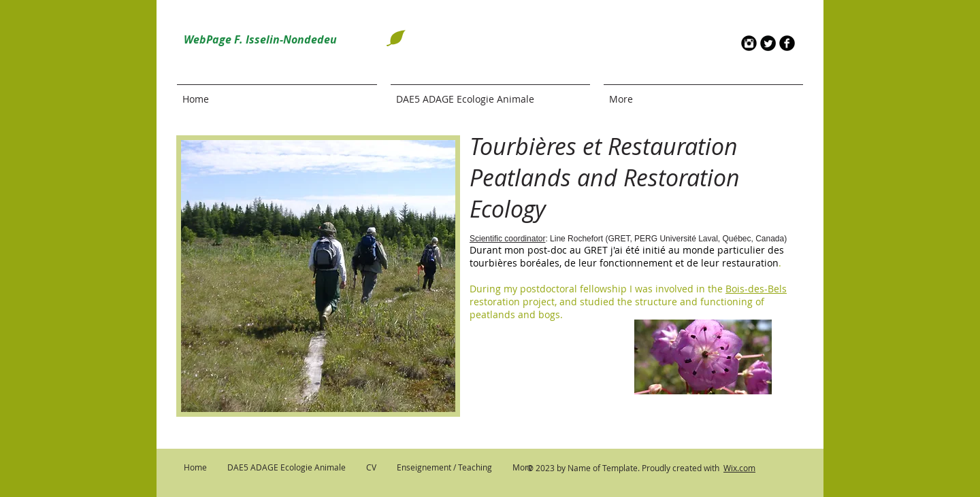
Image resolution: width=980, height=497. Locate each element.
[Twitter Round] (768, 43)
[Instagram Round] (749, 43)
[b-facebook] (787, 43)
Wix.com (739, 468)
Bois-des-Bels (756, 289)
